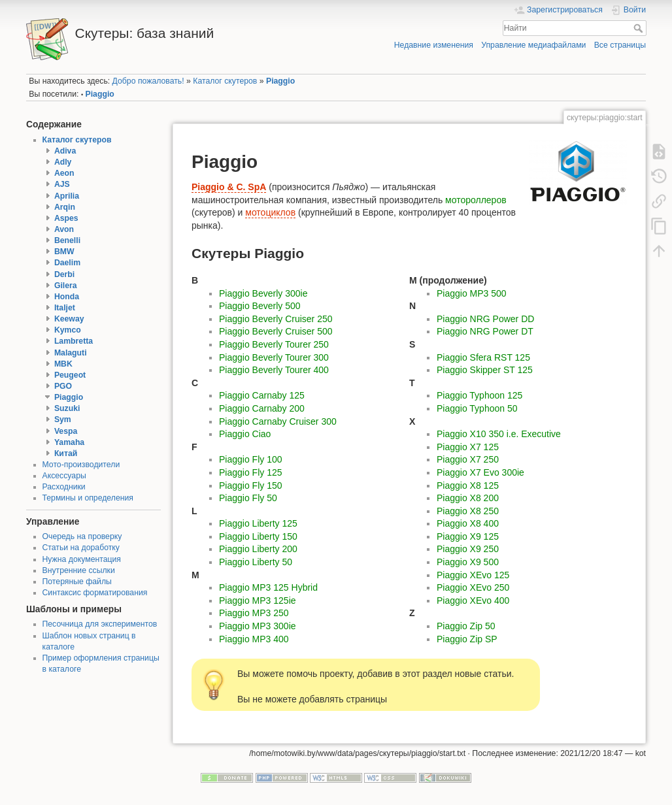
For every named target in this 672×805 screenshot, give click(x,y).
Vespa (66, 431)
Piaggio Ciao (245, 434)
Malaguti (71, 353)
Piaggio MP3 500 (472, 293)
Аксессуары (64, 476)
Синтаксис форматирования (95, 593)
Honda (67, 297)
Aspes (66, 218)
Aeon (64, 173)
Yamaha (69, 442)
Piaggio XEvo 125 (473, 575)
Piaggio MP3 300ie (258, 626)
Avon (64, 229)
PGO (63, 386)
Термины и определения (88, 498)
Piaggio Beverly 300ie (263, 293)
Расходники (64, 487)
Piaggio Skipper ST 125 (485, 370)
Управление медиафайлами (533, 45)
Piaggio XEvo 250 (473, 587)
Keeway (69, 319)
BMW (64, 252)
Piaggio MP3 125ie (258, 600)
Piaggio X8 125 (468, 485)
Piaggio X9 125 (468, 536)
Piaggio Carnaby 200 (262, 408)
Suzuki (67, 408)
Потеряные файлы (77, 582)
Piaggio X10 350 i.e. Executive (499, 434)
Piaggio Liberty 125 (258, 523)
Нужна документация (82, 559)
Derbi (64, 274)
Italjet (65, 308)
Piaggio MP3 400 (254, 639)
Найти (640, 28)
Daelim (67, 263)
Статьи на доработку (81, 548)
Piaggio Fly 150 (251, 485)
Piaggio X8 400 (468, 523)
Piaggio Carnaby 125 (262, 395)
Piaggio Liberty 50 (256, 562)
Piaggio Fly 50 (248, 498)
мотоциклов (270, 212)
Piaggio (280, 81)
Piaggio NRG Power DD (485, 319)
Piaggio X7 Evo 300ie (480, 472)
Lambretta (74, 341)
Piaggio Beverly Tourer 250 (274, 344)
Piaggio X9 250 (468, 549)
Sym (63, 419)
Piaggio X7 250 (468, 459)
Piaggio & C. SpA (229, 187)
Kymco (68, 330)
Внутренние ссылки (79, 570)
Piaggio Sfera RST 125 (483, 357)
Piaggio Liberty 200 (258, 549)
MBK (63, 364)
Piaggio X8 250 (468, 511)
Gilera (66, 286)
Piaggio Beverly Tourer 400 (274, 370)
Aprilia (67, 196)
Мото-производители (81, 465)
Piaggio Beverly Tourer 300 (274, 357)
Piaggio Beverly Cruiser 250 (276, 319)
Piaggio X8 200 (468, 498)
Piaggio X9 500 (468, 562)
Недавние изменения (434, 45)
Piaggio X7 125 (468, 447)
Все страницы (620, 45)
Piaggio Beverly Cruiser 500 (276, 331)
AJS (62, 184)
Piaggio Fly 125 (251, 472)
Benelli (67, 240)
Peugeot (70, 375)
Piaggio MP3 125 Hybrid (268, 587)
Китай (66, 453)
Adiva (65, 151)
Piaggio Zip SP (467, 639)
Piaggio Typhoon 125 (479, 395)
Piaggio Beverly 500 (260, 306)
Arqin (65, 207)
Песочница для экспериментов (100, 624)
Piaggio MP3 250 (254, 613)
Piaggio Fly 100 (251, 459)
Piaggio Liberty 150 (258, 536)
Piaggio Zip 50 (466, 626)
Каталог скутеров (225, 81)
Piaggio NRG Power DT (485, 331)
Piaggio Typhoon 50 (477, 408)
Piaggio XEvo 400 (473, 600)
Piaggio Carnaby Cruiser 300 (278, 421)
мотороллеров (476, 200)
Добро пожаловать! (148, 81)
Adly (63, 162)
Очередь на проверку (82, 536)
